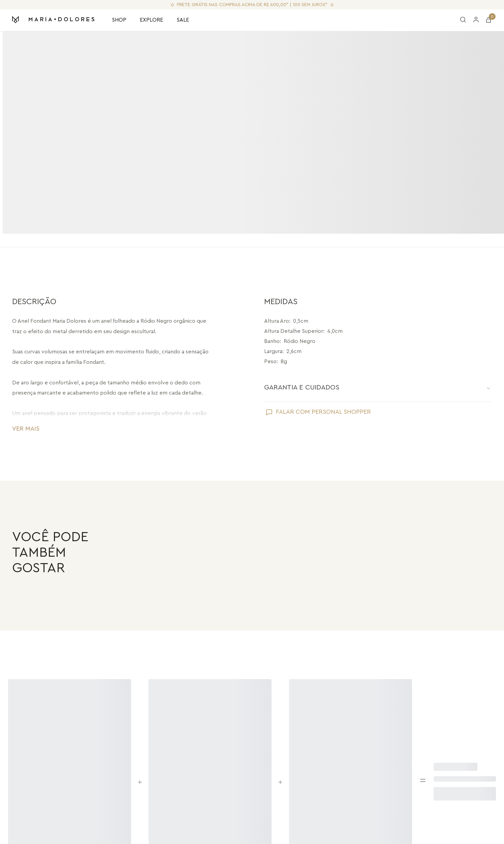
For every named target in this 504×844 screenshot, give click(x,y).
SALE (183, 20)
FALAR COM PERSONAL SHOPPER (323, 399)
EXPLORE (151, 20)
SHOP (119, 20)
